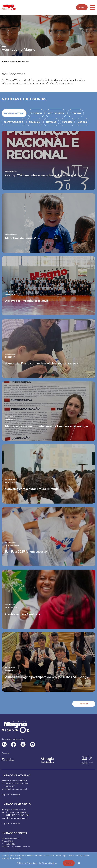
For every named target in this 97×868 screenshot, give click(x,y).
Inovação (51, 122)
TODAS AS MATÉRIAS (14, 113)
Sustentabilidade (13, 122)
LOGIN (82, 7)
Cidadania (34, 122)
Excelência (36, 113)
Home (4, 62)
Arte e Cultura (56, 113)
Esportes (67, 122)
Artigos (82, 122)
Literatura (76, 113)
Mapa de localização (11, 795)
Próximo (84, 704)
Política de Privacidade (27, 863)
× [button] (79, 863)
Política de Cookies (48, 863)
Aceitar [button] (69, 863)
